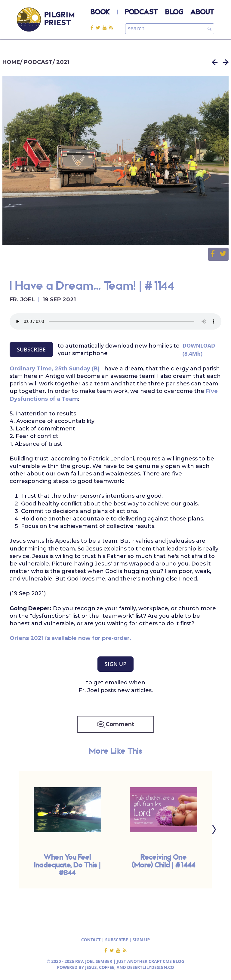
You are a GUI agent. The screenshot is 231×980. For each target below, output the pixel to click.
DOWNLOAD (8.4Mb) (199, 350)
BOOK (100, 13)
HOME (11, 62)
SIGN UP (115, 664)
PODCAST (141, 13)
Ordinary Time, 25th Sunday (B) (55, 369)
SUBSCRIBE (31, 349)
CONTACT (91, 940)
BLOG (174, 13)
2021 (63, 62)
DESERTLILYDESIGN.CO (151, 967)
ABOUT (202, 13)
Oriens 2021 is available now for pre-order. (71, 638)
